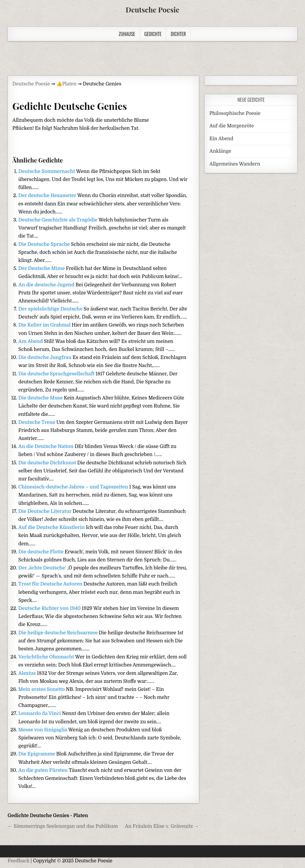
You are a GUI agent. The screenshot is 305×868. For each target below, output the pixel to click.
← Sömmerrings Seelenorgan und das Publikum (63, 826)
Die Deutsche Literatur (46, 511)
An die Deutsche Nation (47, 447)
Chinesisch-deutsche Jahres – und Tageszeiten (74, 487)
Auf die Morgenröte (232, 126)
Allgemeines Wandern (235, 164)
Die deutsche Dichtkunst (48, 463)
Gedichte (153, 34)
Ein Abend (221, 139)
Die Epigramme (37, 754)
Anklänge (220, 151)
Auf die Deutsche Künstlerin (52, 527)
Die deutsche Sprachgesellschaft (57, 374)
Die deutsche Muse (41, 398)
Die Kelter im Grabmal (45, 325)
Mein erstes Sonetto (42, 689)
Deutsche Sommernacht (47, 171)
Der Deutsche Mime (42, 268)
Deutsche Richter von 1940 (50, 608)
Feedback (19, 861)
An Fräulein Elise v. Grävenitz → (162, 826)
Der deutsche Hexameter (48, 196)
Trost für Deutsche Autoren (51, 584)
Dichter (178, 34)
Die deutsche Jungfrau (46, 357)
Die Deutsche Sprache (45, 244)
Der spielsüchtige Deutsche (51, 309)
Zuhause (127, 34)
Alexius (28, 673)
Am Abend (31, 341)
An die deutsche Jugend (47, 285)
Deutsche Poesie (152, 10)
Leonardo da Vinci (40, 714)
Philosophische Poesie (235, 113)
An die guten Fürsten (44, 770)
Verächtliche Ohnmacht (47, 657)
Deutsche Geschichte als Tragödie (59, 220)
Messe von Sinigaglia (43, 730)
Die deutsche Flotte (42, 552)
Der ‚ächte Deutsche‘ (43, 568)
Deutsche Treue (38, 422)
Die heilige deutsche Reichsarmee (59, 633)
